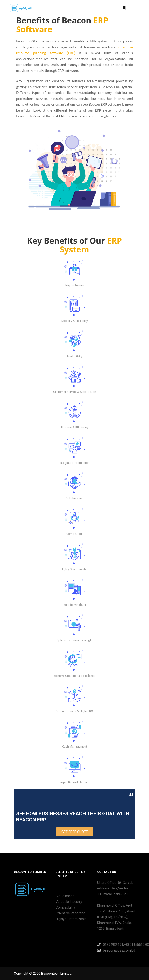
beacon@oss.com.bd (116, 950)
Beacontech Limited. (57, 974)
